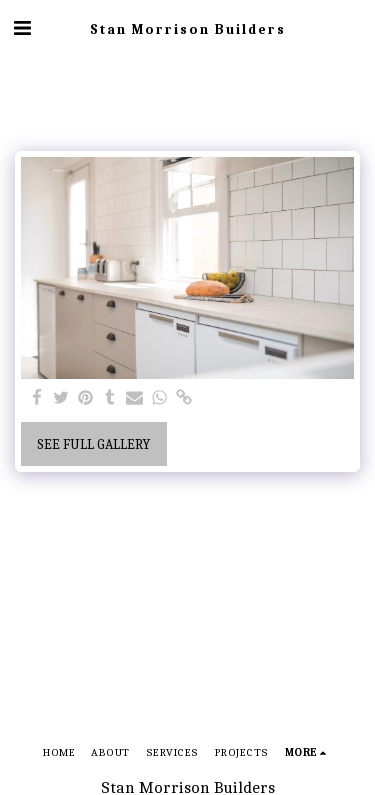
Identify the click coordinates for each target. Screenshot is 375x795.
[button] (22, 28)
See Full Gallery (93, 444)
